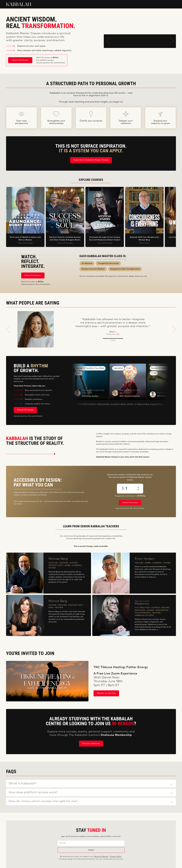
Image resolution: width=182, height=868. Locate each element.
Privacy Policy (116, 857)
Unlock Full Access (20, 60)
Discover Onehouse (91, 744)
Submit (91, 850)
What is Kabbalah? (23, 784)
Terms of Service (101, 857)
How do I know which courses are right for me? (43, 801)
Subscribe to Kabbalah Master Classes (91, 160)
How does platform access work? (33, 792)
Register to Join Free (106, 693)
